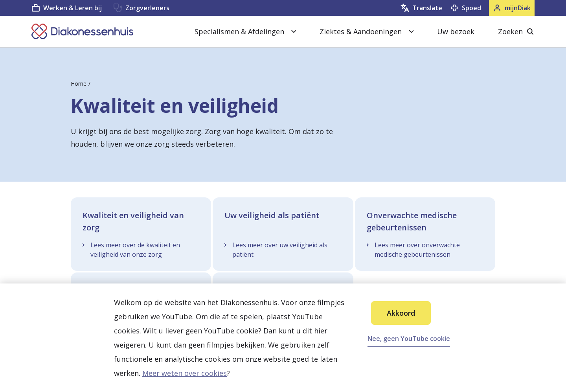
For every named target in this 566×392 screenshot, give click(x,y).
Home (79, 84)
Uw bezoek (456, 31)
